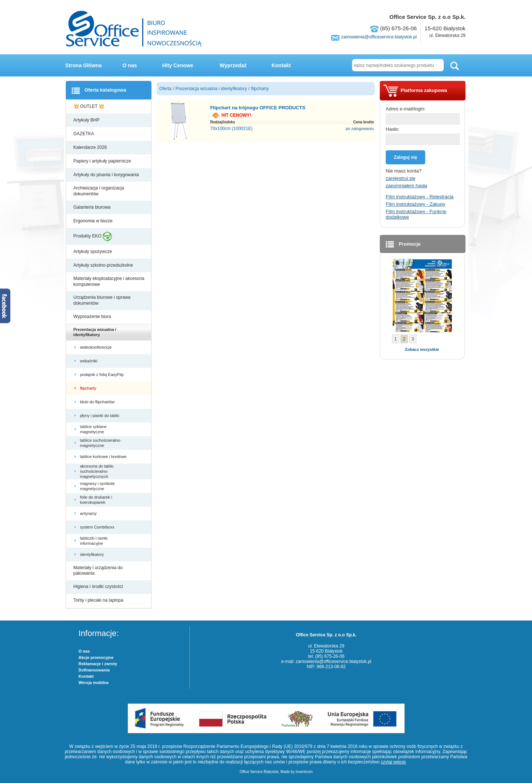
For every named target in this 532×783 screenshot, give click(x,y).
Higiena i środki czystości (99, 587)
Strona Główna (84, 65)
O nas (130, 65)
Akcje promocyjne (96, 657)
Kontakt (281, 65)
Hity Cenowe (178, 65)
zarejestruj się (400, 178)
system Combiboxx (98, 527)
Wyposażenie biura (93, 317)
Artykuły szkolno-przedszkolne (104, 265)
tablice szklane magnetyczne (93, 429)
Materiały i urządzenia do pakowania (98, 571)
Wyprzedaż (233, 65)
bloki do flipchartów (98, 402)
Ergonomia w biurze (94, 221)
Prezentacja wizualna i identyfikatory (95, 332)
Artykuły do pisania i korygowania (107, 175)
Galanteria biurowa (93, 207)
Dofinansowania (94, 670)
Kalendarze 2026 (91, 147)
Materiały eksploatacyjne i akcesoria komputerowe (109, 281)
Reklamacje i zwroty (98, 664)
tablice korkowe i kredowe (104, 457)
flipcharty (89, 388)
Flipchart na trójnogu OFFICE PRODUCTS (258, 108)
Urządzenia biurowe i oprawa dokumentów (102, 300)
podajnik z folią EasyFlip (103, 375)
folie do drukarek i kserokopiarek (96, 500)
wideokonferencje (97, 347)
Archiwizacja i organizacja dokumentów (99, 191)
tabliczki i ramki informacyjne (94, 541)
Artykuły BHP (87, 120)
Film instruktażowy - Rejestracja (420, 197)
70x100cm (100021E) (231, 129)
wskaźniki (89, 361)
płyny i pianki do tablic (100, 416)
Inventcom (304, 772)
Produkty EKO (93, 236)
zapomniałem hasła (406, 186)
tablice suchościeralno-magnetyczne (101, 443)
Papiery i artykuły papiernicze (103, 161)
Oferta (165, 89)
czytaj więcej (393, 762)
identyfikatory (93, 554)
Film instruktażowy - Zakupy (415, 204)
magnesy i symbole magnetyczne (98, 486)
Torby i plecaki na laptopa (100, 600)
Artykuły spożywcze (93, 252)
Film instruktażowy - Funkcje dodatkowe (416, 214)
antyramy (89, 513)
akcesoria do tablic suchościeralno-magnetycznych (97, 471)
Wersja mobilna (94, 683)
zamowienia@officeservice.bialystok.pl (379, 37)
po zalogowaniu (360, 129)
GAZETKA (84, 134)
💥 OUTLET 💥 (90, 106)
